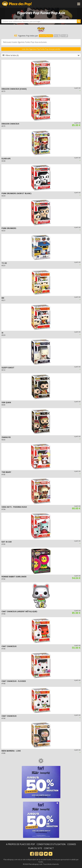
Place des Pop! (17, 4)
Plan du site (35, 848)
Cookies (72, 844)
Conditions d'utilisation (51, 844)
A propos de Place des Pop (20, 844)
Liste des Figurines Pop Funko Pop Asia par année (41, 49)
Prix (57, 36)
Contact (49, 848)
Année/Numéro (46, 36)
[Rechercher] (79, 21)
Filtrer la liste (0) (41, 55)
